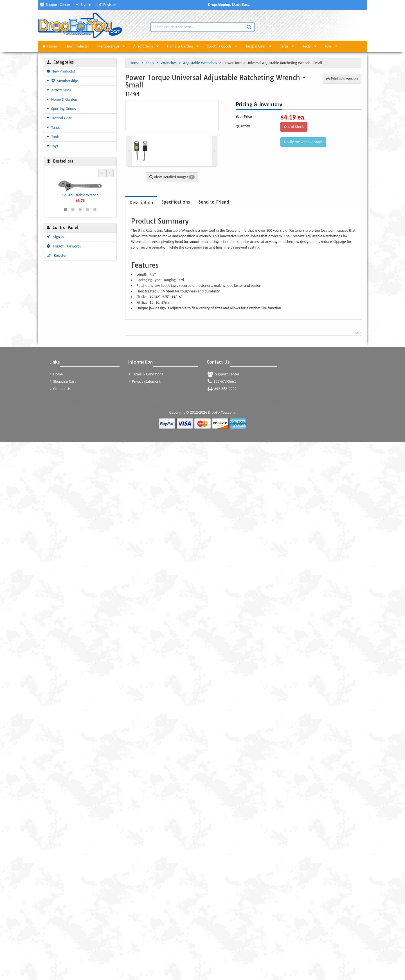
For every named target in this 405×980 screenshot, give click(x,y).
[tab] (141, 203)
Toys (328, 46)
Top (358, 333)
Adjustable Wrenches (200, 63)
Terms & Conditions (146, 374)
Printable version (342, 79)
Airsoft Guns (143, 46)
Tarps (284, 46)
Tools (306, 46)
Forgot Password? (64, 246)
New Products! (77, 46)
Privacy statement (145, 381)
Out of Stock (294, 127)
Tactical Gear (256, 46)
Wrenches (169, 63)
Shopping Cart (63, 381)
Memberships (108, 46)
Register (107, 5)
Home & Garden (180, 46)
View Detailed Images (172, 177)
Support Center (55, 5)
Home (49, 46)
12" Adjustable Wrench (80, 195)
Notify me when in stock (303, 142)
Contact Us (60, 389)
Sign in (84, 5)
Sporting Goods (219, 46)
